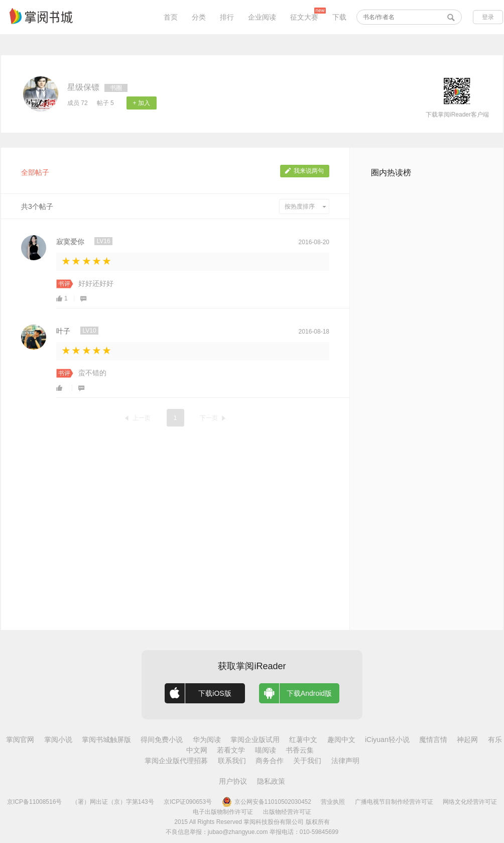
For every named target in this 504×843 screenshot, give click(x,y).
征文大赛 (304, 17)
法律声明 (345, 761)
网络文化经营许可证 (470, 802)
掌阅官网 (20, 740)
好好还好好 (96, 283)
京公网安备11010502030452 (267, 802)
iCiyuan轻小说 (387, 740)
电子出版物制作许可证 (223, 812)
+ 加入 (142, 103)
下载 (339, 17)
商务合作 (270, 761)
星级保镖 (83, 87)
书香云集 (300, 750)
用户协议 (233, 781)
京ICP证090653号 (188, 802)
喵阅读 (266, 750)
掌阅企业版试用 (255, 740)
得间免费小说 (162, 740)
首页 (171, 17)
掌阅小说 (58, 740)
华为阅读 (207, 740)
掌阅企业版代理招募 (176, 761)
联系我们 (232, 761)
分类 (199, 17)
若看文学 (231, 750)
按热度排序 (305, 206)
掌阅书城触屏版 (106, 740)
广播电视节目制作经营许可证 (394, 802)
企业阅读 (262, 17)
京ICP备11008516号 (34, 802)
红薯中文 (303, 740)
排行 (227, 17)
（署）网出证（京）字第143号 (113, 802)
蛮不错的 (92, 373)
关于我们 (307, 761)
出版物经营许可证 (287, 812)
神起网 (467, 740)
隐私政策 (271, 781)
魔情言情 (433, 740)
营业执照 (333, 802)
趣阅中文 (341, 740)
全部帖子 (35, 172)
